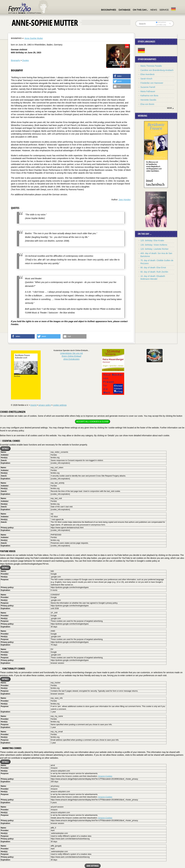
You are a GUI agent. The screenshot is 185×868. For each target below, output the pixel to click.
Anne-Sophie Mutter (34, 38)
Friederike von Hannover (152, 83)
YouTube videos (8, 551)
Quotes (25, 60)
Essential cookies (10, 441)
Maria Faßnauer (148, 91)
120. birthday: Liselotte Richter (155, 249)
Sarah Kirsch (146, 79)
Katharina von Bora (149, 96)
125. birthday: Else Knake (152, 241)
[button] (122, 76)
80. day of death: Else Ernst (153, 268)
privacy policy (45, 405)
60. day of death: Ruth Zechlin (154, 272)
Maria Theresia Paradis (151, 66)
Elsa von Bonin (147, 104)
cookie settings (60, 405)
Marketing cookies (11, 748)
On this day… (140, 10)
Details (5, 448)
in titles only (161, 25)
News (154, 10)
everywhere (161, 22)
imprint (34, 405)
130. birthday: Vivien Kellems (154, 245)
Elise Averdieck (148, 74)
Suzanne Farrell (148, 87)
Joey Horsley (125, 200)
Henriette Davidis (148, 100)
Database (124, 10)
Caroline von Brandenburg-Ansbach (157, 70)
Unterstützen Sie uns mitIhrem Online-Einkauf (71, 356)
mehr (169, 108)
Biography (16, 60)
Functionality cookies (13, 669)
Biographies (109, 10)
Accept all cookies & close (92, 422)
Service (164, 10)
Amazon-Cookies (105, 776)
